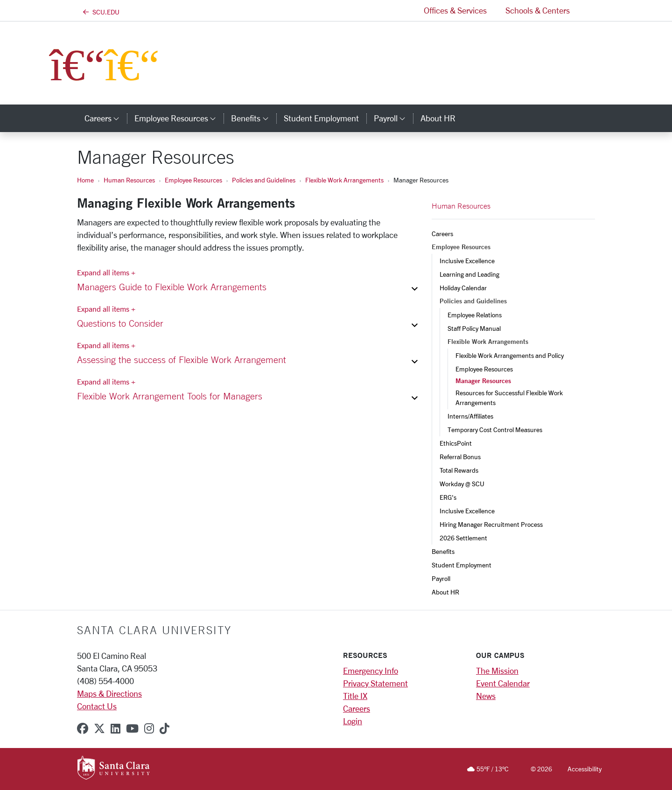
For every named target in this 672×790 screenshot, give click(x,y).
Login (353, 721)
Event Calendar (503, 683)
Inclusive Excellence (467, 261)
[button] (587, 10)
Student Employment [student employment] (321, 118)
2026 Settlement (463, 538)
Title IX (355, 696)
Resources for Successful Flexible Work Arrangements (510, 398)
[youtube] (132, 728)
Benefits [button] (253, 118)
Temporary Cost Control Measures (495, 430)
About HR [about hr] (438, 118)
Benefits (443, 551)
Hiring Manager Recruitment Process (491, 524)
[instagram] (149, 728)
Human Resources (129, 180)
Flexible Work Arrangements (344, 180)
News (486, 696)
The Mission (497, 671)
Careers (442, 234)
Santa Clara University (154, 630)
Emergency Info (371, 671)
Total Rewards (459, 470)
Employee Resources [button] (179, 118)
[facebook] (83, 728)
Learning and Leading (469, 274)
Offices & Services (455, 10)
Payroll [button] (393, 118)
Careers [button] (106, 118)
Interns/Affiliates (470, 416)
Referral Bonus (460, 457)
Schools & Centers (538, 10)
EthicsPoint (456, 443)
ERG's (448, 497)
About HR (445, 592)
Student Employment (462, 565)
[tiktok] (164, 728)
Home (85, 180)
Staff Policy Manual (474, 328)
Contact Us (97, 706)
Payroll (441, 578)
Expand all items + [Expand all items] (106, 272)
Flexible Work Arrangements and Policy (510, 355)
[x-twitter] (99, 728)
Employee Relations (475, 315)
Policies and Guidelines (264, 180)
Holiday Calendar (463, 288)
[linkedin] (115, 728)
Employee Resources (193, 180)
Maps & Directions (109, 693)
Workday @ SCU (462, 484)
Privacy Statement (375, 683)
